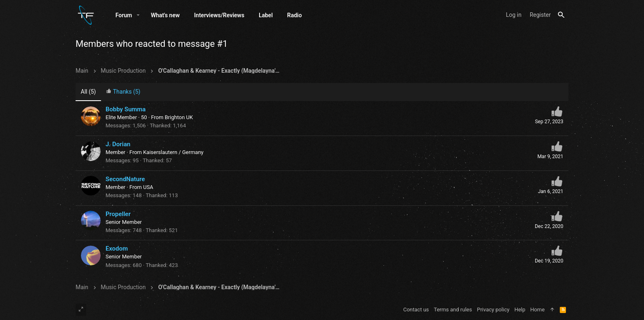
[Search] (561, 15)
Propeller (118, 214)
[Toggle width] (81, 310)
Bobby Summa (126, 109)
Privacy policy (493, 310)
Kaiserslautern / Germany (173, 152)
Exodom (117, 249)
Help (520, 310)
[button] (138, 15)
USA (148, 187)
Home (537, 310)
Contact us (416, 310)
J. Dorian (118, 144)
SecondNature (125, 179)
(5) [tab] (89, 92)
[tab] (123, 92)
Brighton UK (179, 117)
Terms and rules (453, 310)
